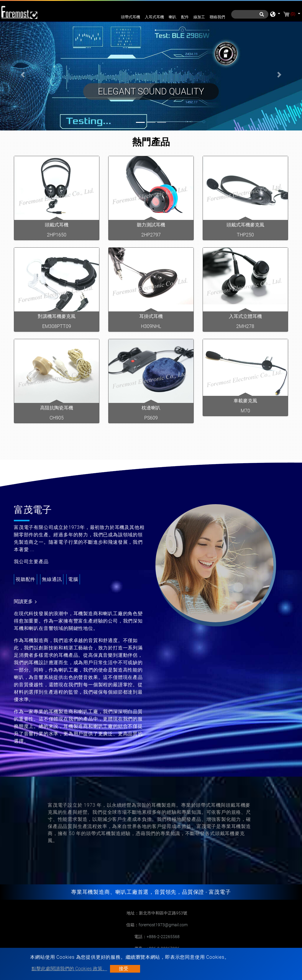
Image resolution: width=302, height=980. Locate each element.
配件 (185, 17)
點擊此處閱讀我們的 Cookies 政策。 (69, 969)
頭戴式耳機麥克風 (245, 225)
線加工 (199, 17)
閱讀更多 (26, 602)
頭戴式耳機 (57, 225)
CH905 (57, 418)
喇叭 (173, 17)
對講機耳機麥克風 (57, 316)
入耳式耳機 (154, 17)
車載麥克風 (245, 401)
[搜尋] (250, 14)
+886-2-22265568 (163, 937)
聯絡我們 (217, 17)
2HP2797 (151, 235)
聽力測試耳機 (151, 225)
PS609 (151, 418)
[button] (23, 75)
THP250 (245, 235)
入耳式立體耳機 (245, 316)
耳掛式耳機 (151, 316)
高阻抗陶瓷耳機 (57, 408)
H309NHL (151, 326)
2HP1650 (57, 235)
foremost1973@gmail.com (163, 925)
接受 (124, 969)
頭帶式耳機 (131, 17)
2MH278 (245, 326)
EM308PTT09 (57, 326)
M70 (245, 411)
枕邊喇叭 (151, 408)
